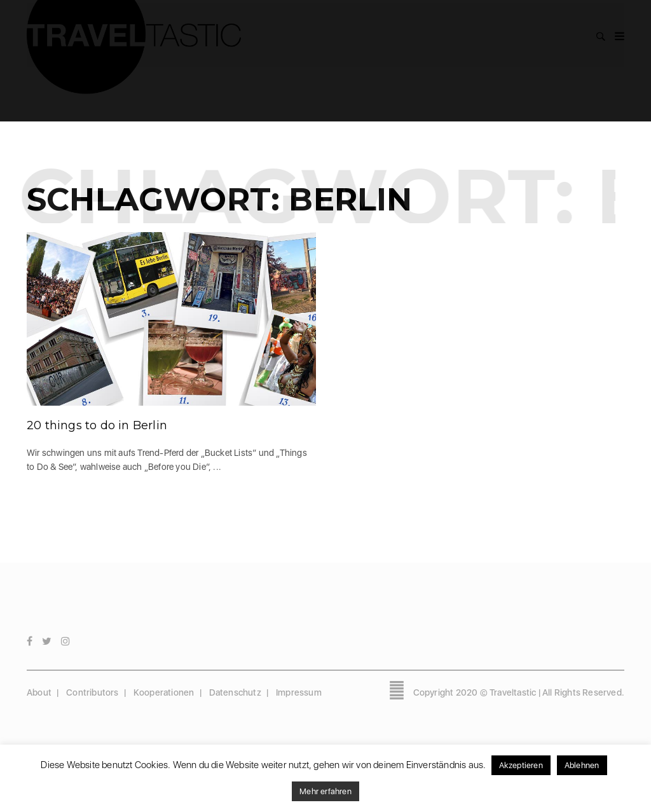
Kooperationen (164, 692)
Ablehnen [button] (582, 765)
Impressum (299, 692)
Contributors (92, 692)
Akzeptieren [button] (521, 765)
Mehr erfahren (325, 791)
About (39, 692)
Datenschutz (235, 692)
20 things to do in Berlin (97, 425)
